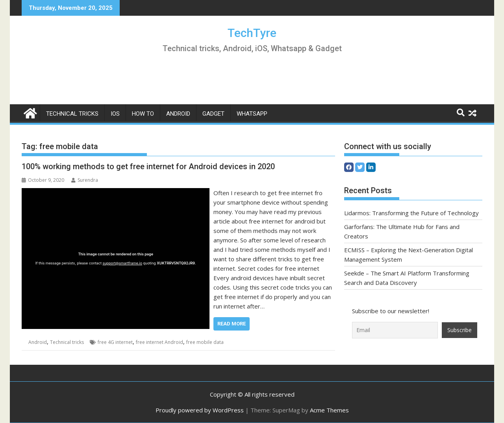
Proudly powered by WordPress (200, 410)
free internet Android (159, 342)
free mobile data (205, 342)
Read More (232, 324)
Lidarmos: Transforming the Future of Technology (411, 213)
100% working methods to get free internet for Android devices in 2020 (148, 166)
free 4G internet (115, 342)
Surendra (85, 180)
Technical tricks (72, 114)
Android (178, 114)
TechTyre (252, 33)
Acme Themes (329, 410)
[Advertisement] (252, 81)
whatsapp (252, 114)
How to (143, 114)
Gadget (213, 114)
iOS (115, 114)
